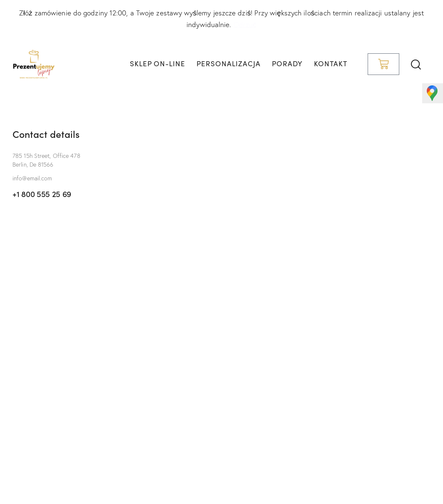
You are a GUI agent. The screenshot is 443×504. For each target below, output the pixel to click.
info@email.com (32, 178)
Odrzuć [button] (245, 24)
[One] (221, 377)
